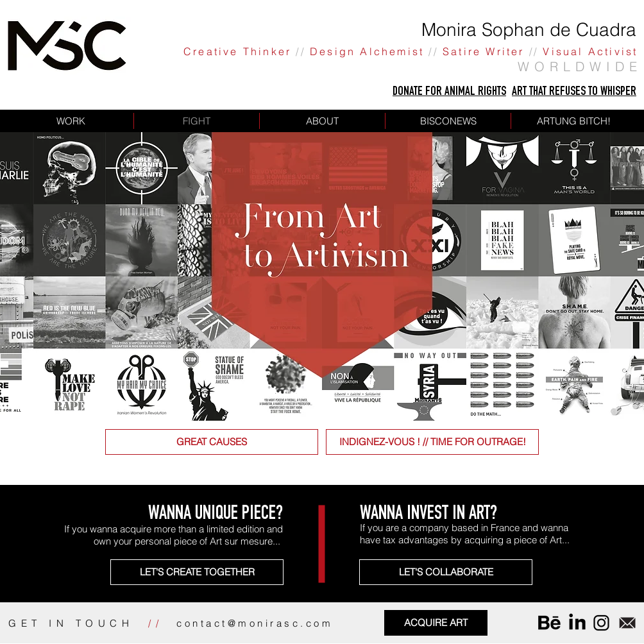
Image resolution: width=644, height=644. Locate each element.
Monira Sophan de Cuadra (529, 30)
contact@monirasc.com (255, 623)
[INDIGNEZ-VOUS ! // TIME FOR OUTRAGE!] (432, 442)
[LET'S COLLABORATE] (446, 572)
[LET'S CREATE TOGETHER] (197, 572)
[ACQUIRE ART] (436, 623)
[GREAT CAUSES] (212, 442)
